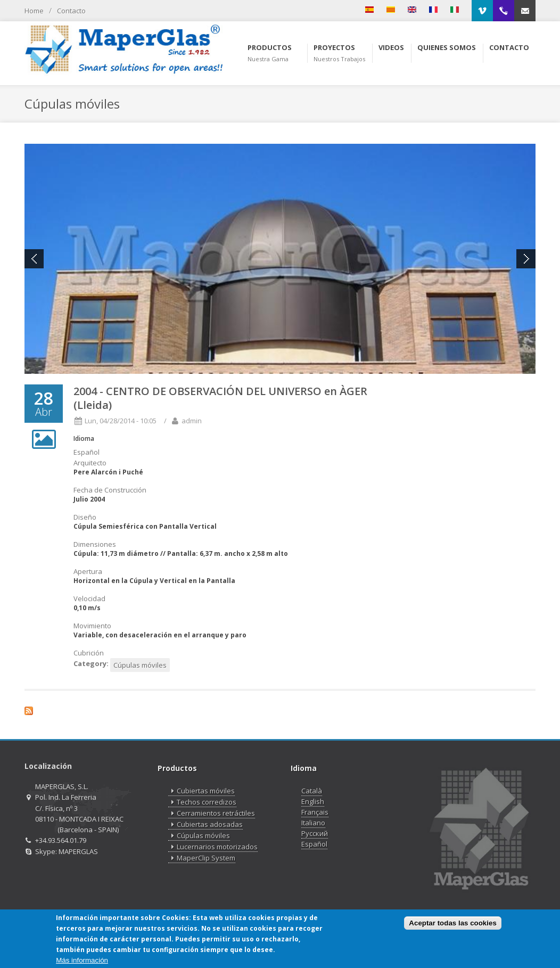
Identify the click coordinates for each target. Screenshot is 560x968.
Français (315, 812)
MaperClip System (202, 858)
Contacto (71, 11)
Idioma (84, 438)
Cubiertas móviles (201, 791)
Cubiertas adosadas (205, 825)
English (313, 801)
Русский (315, 833)
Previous (34, 259)
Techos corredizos (202, 802)
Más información (82, 960)
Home (34, 11)
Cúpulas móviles (140, 665)
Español (314, 844)
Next (526, 259)
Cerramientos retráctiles (212, 813)
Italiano (313, 823)
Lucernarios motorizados (213, 847)
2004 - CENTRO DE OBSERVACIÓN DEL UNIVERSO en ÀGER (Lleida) (220, 398)
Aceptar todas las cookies (452, 924)
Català (312, 791)
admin (192, 421)
